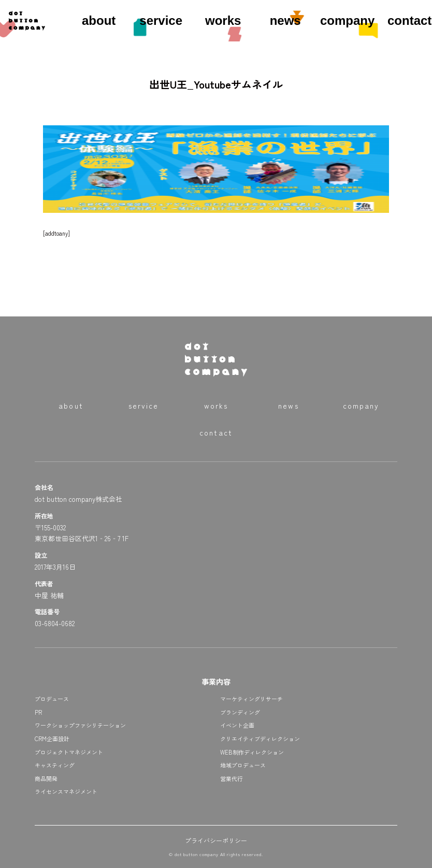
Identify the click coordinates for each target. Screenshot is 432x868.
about (99, 20)
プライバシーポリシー (216, 840)
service (161, 20)
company (347, 20)
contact (409, 20)
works (223, 20)
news (285, 20)
